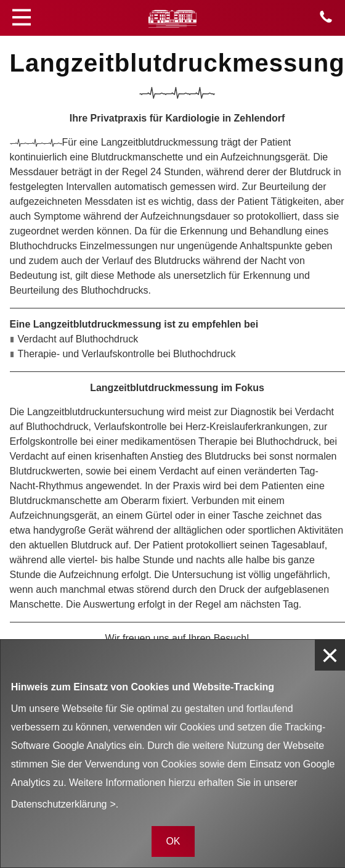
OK (173, 841)
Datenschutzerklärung (59, 804)
